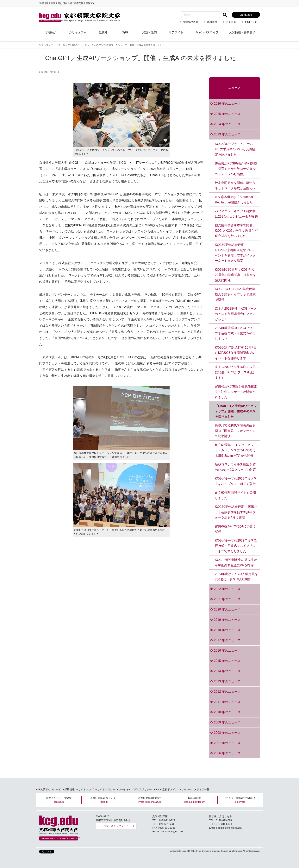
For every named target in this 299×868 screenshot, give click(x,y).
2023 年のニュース (227, 134)
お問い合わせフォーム (116, 826)
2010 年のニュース (227, 712)
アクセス (231, 22)
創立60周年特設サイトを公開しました (235, 495)
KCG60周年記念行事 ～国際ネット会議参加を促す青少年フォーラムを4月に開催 (236, 512)
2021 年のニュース (227, 599)
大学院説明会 (191, 22)
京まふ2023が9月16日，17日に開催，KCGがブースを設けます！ (236, 372)
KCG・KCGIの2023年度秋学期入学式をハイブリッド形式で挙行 (235, 294)
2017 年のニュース (227, 640)
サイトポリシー (106, 789)
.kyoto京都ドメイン (167, 789)
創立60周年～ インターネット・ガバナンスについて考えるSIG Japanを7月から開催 (235, 450)
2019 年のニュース (227, 620)
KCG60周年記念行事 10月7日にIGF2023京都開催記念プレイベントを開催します (236, 353)
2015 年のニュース (227, 661)
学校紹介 (51, 32)
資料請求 (212, 22)
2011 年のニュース (227, 702)
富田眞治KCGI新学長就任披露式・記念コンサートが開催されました (236, 392)
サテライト (176, 32)
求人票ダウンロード (49, 789)
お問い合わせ (252, 22)
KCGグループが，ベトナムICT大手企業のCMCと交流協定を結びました (235, 149)
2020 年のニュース (227, 609)
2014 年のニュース (227, 671)
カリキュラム (78, 32)
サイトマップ (86, 789)
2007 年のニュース (227, 743)
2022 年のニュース (227, 589)
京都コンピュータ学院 (59, 800)
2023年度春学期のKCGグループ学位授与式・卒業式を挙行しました (236, 333)
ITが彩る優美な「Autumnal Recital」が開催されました (234, 200)
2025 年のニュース (227, 114)
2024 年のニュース (227, 124)
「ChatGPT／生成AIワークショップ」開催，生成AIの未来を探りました (236, 411)
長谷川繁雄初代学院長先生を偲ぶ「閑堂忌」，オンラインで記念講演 (235, 431)
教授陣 (103, 32)
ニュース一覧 (58, 45)
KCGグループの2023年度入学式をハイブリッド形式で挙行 (236, 481)
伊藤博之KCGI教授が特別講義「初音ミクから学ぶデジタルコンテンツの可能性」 (236, 169)
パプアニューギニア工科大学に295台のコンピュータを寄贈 (236, 214)
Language (246, 15)
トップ (45, 45)
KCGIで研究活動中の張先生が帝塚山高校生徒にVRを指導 (236, 563)
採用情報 (70, 789)
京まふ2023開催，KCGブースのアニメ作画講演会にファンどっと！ (236, 314)
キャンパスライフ (207, 32)
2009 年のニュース (227, 722)
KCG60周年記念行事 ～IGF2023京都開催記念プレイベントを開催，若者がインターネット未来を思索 (235, 253)
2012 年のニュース (227, 692)
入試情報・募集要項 (242, 32)
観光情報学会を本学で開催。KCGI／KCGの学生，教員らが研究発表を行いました (236, 231)
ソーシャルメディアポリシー (135, 789)
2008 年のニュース (227, 733)
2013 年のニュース (227, 681)
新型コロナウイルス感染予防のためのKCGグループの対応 (236, 467)
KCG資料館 (195, 800)
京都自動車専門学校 (149, 800)
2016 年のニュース (227, 651)
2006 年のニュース (227, 753)
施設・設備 (149, 32)
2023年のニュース (77, 45)
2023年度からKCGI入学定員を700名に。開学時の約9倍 (236, 577)
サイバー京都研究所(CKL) (240, 800)
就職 (125, 32)
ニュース (235, 88)
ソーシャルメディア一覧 (195, 789)
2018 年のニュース (227, 630)
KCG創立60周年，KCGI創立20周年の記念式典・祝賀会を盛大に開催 (235, 275)
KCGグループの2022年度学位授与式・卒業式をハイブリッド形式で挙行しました (236, 546)
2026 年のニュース (227, 104)
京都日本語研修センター (104, 800)
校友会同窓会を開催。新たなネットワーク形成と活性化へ (235, 186)
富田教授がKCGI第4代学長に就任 (235, 529)
